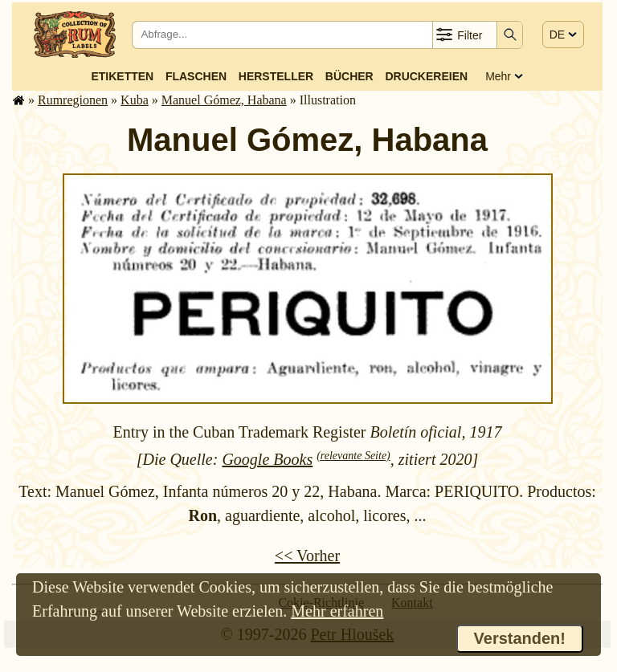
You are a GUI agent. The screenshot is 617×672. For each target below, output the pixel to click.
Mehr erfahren (337, 611)
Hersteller (276, 76)
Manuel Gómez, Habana (224, 100)
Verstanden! (520, 638)
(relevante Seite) (353, 456)
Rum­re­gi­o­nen (73, 100)
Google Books (267, 459)
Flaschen (196, 76)
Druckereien (426, 76)
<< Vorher (307, 556)
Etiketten (122, 76)
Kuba (135, 100)
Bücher (349, 76)
